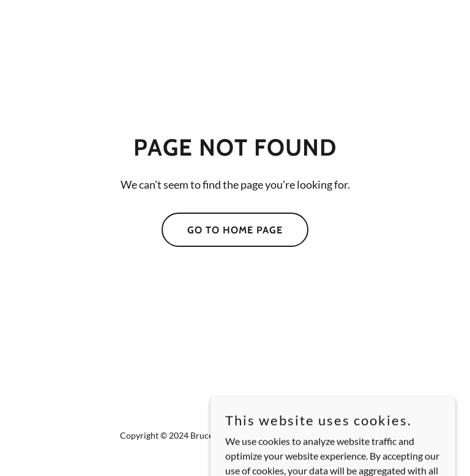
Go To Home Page (235, 230)
